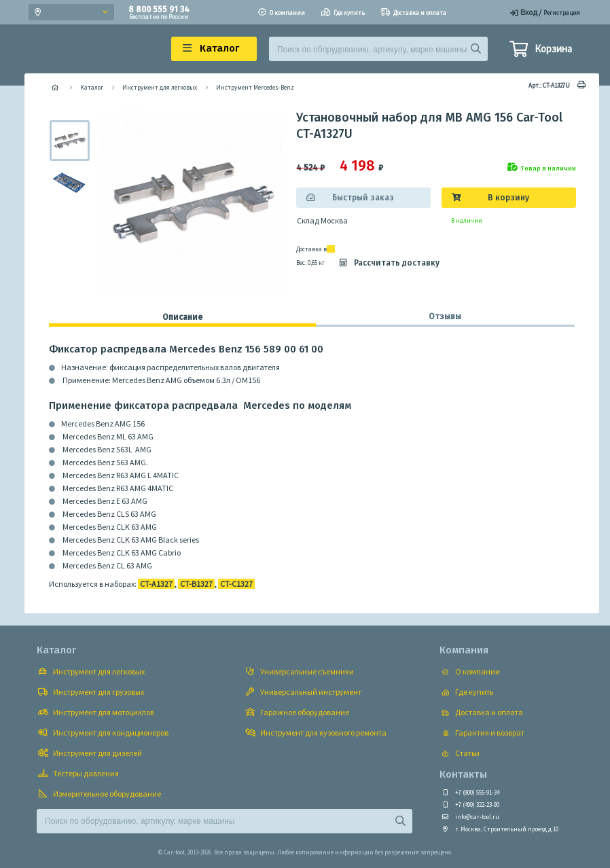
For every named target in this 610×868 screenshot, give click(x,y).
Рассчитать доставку (389, 263)
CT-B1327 (196, 584)
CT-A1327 (156, 584)
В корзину (508, 198)
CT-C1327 (236, 584)
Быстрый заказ (363, 198)
